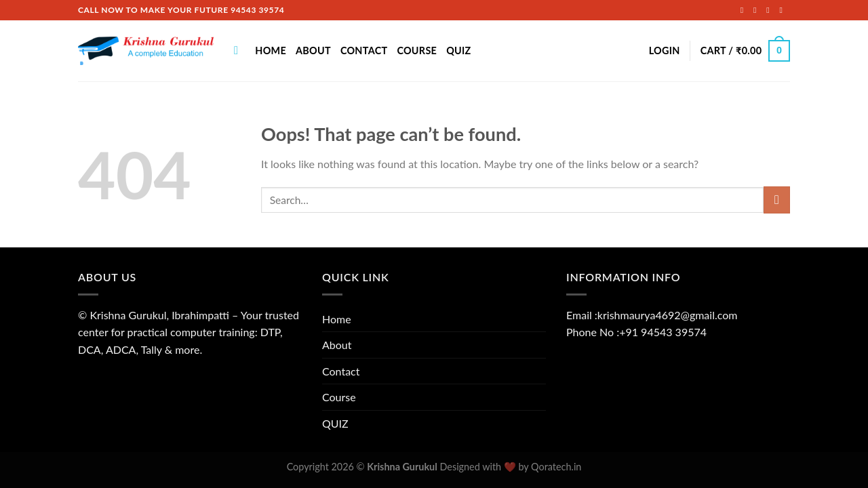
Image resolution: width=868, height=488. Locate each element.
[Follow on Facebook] (745, 10)
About (313, 50)
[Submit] (777, 200)
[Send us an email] (783, 10)
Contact (364, 50)
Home (271, 50)
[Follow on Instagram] (757, 10)
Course (417, 50)
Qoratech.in (556, 467)
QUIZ (458, 50)
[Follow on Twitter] (770, 10)
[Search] (240, 51)
